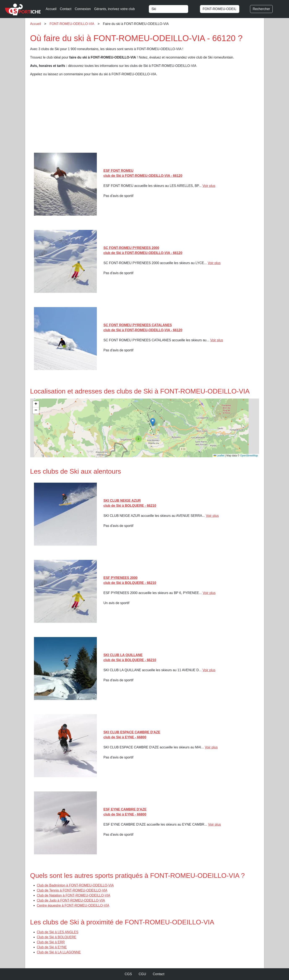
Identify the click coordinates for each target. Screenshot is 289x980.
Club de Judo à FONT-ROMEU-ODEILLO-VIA (71, 900)
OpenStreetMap (249, 456)
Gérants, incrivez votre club (114, 9)
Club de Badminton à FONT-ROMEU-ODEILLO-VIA (75, 885)
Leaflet (219, 456)
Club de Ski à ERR (51, 942)
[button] (153, 422)
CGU (142, 974)
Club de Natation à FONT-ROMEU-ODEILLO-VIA (74, 895)
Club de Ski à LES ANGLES (58, 932)
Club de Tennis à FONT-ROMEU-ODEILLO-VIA (72, 890)
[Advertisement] (145, 116)
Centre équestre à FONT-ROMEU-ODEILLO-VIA (73, 905)
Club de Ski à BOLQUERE (57, 937)
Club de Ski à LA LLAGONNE (59, 952)
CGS (128, 974)
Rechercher (261, 9)
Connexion (83, 9)
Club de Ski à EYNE (52, 947)
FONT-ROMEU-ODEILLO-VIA (72, 24)
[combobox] (172, 9)
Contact (66, 9)
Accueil (51, 9)
